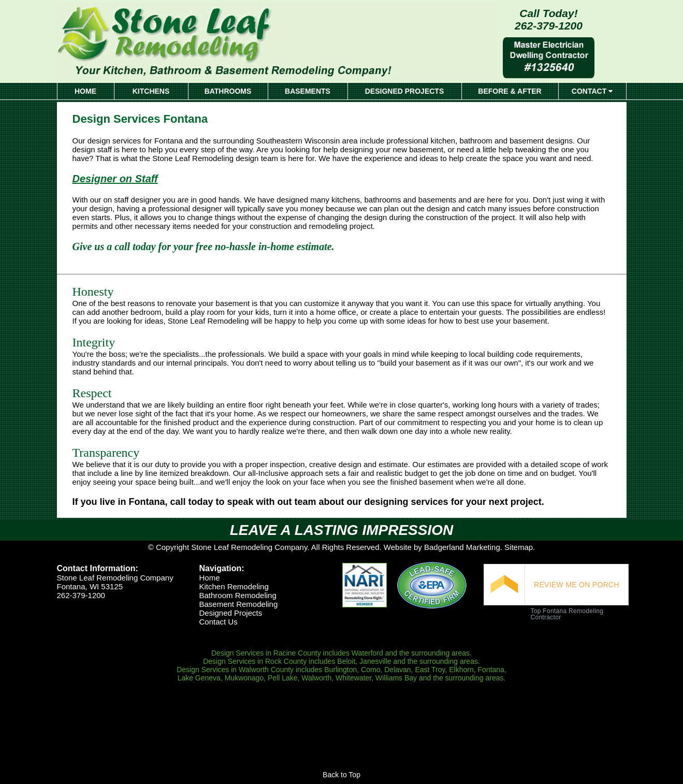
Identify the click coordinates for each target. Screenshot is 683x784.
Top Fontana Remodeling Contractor (567, 614)
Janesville (375, 661)
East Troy (430, 670)
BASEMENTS (308, 91)
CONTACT (592, 91)
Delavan (397, 670)
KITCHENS (151, 91)
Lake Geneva (199, 678)
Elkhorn (461, 670)
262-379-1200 (549, 26)
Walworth (316, 678)
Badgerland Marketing (462, 547)
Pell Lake (283, 678)
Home (209, 578)
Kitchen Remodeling (234, 586)
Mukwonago (244, 678)
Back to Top (341, 775)
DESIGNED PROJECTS (404, 91)
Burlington (340, 670)
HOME (85, 91)
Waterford (367, 653)
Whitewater (353, 678)
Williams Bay (396, 678)
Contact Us (218, 622)
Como (370, 670)
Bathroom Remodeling (237, 595)
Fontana (491, 670)
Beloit (346, 661)
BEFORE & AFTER (510, 91)
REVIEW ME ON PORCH (577, 585)
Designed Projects (230, 613)
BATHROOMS (228, 91)
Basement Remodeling (238, 604)
